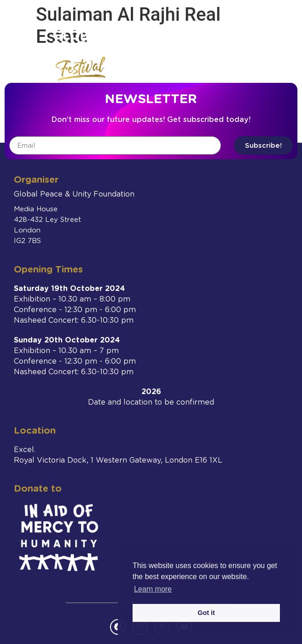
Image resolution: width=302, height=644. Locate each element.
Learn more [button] (153, 589)
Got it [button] (206, 613)
